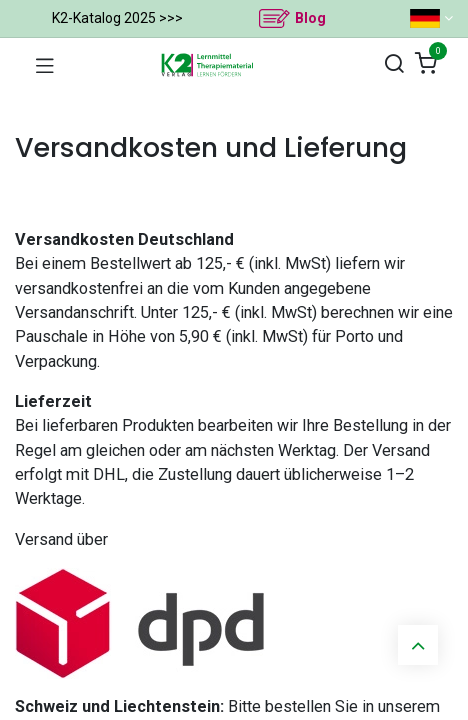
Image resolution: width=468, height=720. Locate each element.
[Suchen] (394, 64)
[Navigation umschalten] (45, 65)
